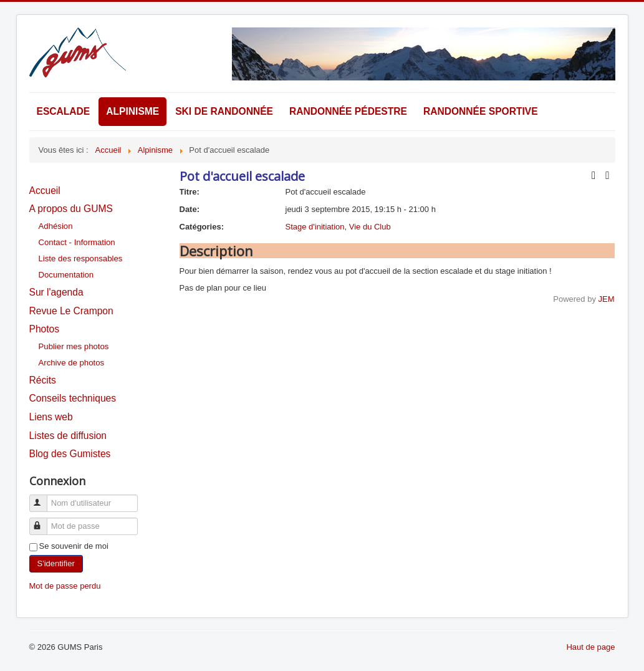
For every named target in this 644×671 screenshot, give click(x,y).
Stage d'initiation (315, 227)
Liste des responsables (81, 258)
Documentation (66, 275)
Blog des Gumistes (70, 454)
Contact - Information (77, 242)
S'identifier (56, 563)
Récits (43, 380)
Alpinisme (132, 111)
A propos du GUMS (71, 209)
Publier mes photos (74, 346)
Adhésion (56, 226)
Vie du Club (370, 227)
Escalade (64, 111)
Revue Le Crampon (71, 311)
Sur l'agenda (56, 292)
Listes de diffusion (68, 436)
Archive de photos (72, 363)
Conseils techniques (73, 398)
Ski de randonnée (224, 111)
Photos (45, 329)
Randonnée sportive (481, 111)
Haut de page (590, 647)
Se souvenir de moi (74, 546)
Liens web (51, 417)
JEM (607, 299)
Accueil (45, 191)
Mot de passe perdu (65, 586)
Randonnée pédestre (348, 111)
